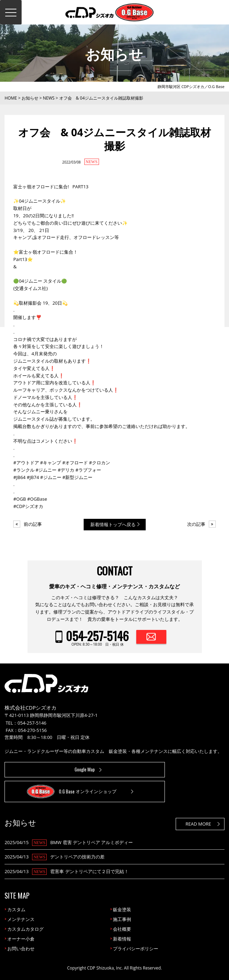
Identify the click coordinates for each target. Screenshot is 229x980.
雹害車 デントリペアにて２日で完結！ (89, 871)
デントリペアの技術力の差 (77, 857)
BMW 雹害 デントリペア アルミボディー (91, 842)
